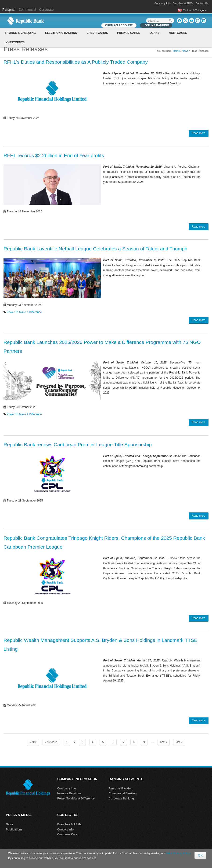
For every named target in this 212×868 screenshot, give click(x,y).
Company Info (162, 3)
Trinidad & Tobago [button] (195, 10)
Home (176, 51)
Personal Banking (120, 788)
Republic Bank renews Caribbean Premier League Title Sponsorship (78, 444)
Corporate (46, 10)
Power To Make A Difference (24, 312)
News (185, 51)
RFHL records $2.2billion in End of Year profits (54, 155)
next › (164, 742)
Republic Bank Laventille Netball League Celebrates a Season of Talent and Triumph (95, 249)
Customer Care (67, 834)
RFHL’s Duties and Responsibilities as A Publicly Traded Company (76, 62)
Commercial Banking (123, 793)
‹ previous (51, 742)
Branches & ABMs (183, 3)
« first (33, 742)
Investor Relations (69, 793)
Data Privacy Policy (178, 853)
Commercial (27, 10)
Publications (14, 830)
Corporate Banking (121, 799)
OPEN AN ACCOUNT (119, 25)
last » (179, 742)
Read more (199, 133)
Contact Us (202, 3)
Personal (9, 10)
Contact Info (65, 830)
